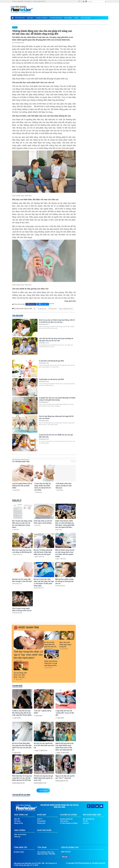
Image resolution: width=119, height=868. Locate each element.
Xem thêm (43, 790)
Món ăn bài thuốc (20, 834)
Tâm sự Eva (64, 821)
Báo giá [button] (65, 856)
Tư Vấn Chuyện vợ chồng (69, 823)
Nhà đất (17, 818)
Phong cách (41, 823)
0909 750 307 (66, 851)
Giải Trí (40, 818)
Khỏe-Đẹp (30, 18)
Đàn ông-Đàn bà (89, 818)
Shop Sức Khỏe (86, 18)
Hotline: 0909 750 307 (39, 1)
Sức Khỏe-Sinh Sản (56, 18)
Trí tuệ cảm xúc (42, 309)
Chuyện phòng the (66, 818)
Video (77, 18)
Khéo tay (17, 836)
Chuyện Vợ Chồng (42, 18)
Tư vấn (85, 821)
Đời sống (17, 821)
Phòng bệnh (41, 821)
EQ (34, 309)
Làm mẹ (15, 27)
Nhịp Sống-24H (20, 18)
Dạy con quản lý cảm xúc (66, 309)
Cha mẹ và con (53, 309)
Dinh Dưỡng (68, 18)
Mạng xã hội (19, 823)
